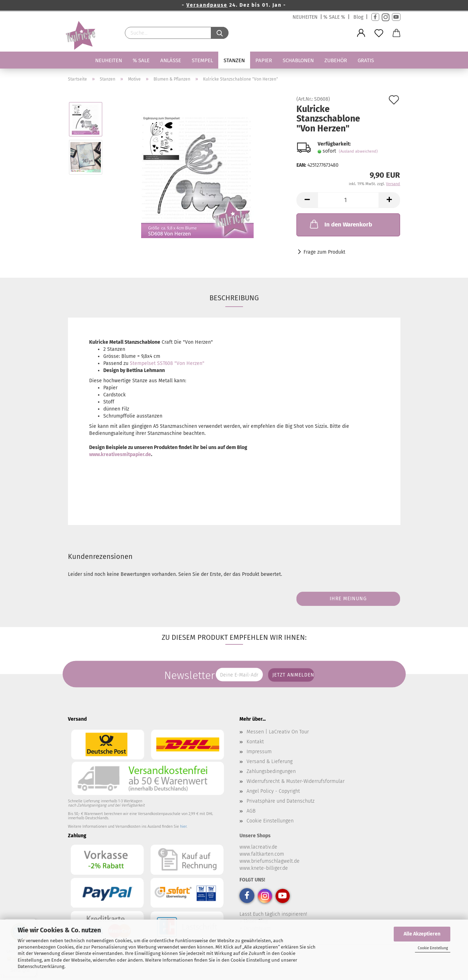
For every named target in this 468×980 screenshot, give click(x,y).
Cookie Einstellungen (270, 821)
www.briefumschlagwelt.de (270, 861)
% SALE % (334, 17)
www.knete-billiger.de (264, 868)
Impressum (259, 752)
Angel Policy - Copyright (273, 791)
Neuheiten (109, 60)
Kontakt (255, 742)
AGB (251, 811)
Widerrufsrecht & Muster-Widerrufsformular (296, 781)
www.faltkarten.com (262, 854)
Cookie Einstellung (433, 948)
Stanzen (234, 60)
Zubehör (336, 60)
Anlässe (171, 60)
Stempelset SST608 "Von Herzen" (167, 363)
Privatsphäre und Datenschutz (281, 801)
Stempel (202, 60)
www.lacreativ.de (258, 847)
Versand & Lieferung (270, 761)
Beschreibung (234, 298)
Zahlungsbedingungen (271, 771)
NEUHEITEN (305, 17)
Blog (358, 17)
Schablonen (298, 60)
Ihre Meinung (348, 599)
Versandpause (207, 5)
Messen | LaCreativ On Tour (278, 732)
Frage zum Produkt (324, 252)
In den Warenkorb (340, 224)
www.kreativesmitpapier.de (120, 454)
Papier (264, 60)
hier (183, 826)
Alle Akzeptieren (422, 934)
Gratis (366, 60)
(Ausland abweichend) (358, 151)
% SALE (141, 60)
